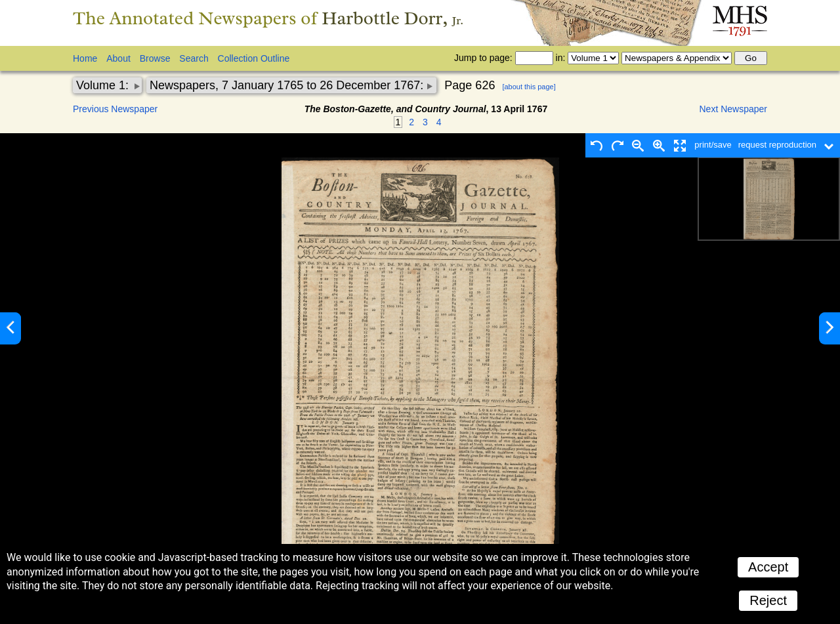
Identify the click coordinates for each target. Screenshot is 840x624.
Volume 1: (104, 85)
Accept (768, 567)
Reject (768, 600)
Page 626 (470, 85)
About (118, 58)
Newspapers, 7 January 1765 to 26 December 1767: (288, 85)
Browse (155, 58)
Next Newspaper (734, 109)
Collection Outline (254, 58)
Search (194, 58)
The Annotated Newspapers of (268, 18)
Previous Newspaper (115, 109)
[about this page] (529, 87)
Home (85, 58)
